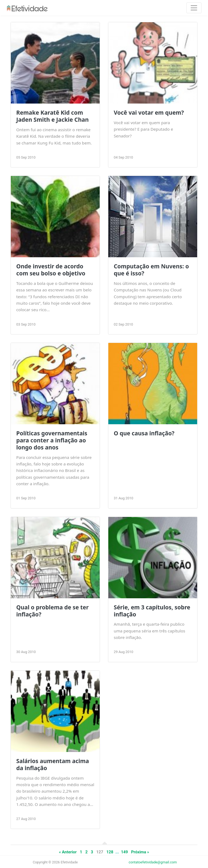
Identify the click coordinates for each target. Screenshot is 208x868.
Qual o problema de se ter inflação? (52, 611)
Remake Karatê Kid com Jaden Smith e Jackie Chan (52, 116)
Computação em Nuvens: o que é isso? (151, 270)
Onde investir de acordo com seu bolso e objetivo (51, 270)
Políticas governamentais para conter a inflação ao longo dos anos (52, 440)
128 (110, 852)
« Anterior (68, 852)
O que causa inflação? (144, 433)
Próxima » (140, 852)
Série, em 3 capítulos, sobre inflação (152, 611)
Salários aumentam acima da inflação (53, 764)
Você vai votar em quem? (149, 112)
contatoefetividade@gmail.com (153, 862)
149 (125, 852)
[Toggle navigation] (194, 8)
